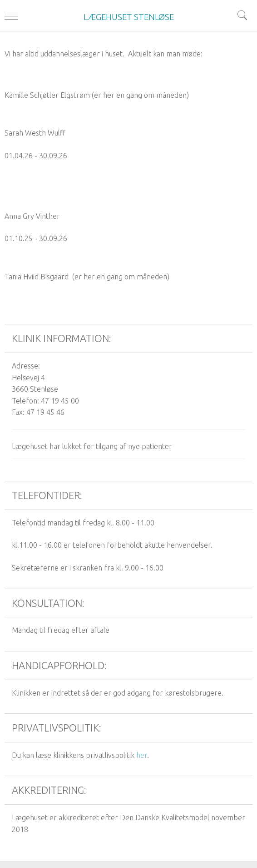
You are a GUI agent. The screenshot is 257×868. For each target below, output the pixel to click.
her (142, 755)
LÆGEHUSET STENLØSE (129, 17)
